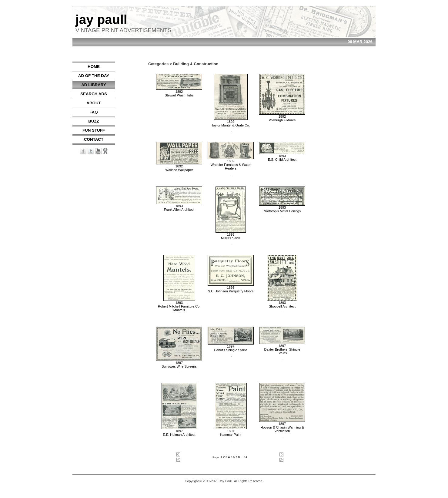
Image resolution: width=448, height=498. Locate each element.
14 (246, 457)
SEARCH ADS (94, 94)
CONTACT (94, 139)
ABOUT (94, 103)
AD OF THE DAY (94, 76)
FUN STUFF (94, 130)
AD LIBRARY (94, 85)
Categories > (160, 64)
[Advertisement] (357, 153)
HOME (94, 67)
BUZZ (94, 121)
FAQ (94, 112)
